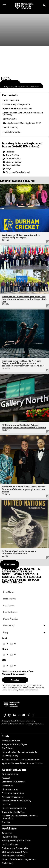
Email (5, 638)
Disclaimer (7, 805)
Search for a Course (11, 741)
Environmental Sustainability (15, 848)
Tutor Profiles (12, 155)
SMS (4, 660)
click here (34, 690)
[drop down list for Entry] (24, 632)
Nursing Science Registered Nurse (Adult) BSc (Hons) (22, 145)
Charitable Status (10, 790)
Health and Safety (10, 845)
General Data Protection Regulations (19, 860)
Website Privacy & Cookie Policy (17, 801)
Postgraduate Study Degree (15, 745)
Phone (5, 649)
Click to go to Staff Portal (13, 856)
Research (6, 778)
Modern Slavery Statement (14, 808)
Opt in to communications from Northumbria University (18, 673)
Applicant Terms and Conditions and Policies (22, 764)
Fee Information (10, 128)
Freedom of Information (13, 793)
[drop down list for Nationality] (24, 626)
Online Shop (8, 863)
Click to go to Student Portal (15, 852)
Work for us (7, 786)
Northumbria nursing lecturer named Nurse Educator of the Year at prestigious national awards (24, 489)
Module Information (12, 132)
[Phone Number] (24, 619)
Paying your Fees (10, 837)
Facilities (10, 152)
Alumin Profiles (13, 159)
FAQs (8, 169)
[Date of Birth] (24, 599)
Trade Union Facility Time (13, 812)
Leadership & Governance (14, 782)
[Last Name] (24, 606)
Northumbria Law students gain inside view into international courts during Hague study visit (24, 299)
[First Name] (24, 592)
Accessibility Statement (13, 797)
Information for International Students (19, 752)
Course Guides (13, 166)
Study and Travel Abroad (18, 172)
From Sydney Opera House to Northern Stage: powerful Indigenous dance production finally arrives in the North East (23, 364)
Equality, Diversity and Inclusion (16, 841)
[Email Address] (24, 612)
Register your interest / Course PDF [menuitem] (21, 87)
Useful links (9, 829)
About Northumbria (14, 770)
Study (6, 736)
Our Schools (8, 748)
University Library (10, 756)
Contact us (7, 833)
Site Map (6, 822)
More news (10, 565)
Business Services (10, 775)
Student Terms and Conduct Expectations (21, 760)
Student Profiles (14, 162)
